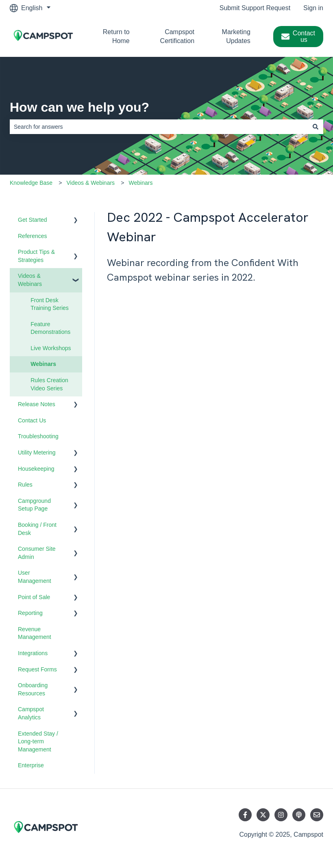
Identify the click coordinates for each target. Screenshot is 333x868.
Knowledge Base (31, 183)
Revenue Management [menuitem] (35, 633)
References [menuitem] (33, 236)
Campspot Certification (177, 36)
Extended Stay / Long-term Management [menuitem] (38, 741)
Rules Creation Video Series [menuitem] (49, 384)
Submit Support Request (255, 8)
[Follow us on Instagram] (281, 815)
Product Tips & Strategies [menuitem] (36, 256)
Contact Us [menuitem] (32, 420)
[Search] (316, 127)
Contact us (298, 36)
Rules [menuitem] (25, 485)
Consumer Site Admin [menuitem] (37, 553)
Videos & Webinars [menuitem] (30, 280)
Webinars (141, 183)
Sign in (313, 8)
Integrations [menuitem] (33, 653)
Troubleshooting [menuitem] (38, 436)
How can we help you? (79, 107)
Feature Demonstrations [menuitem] (50, 328)
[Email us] (317, 815)
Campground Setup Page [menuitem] (34, 505)
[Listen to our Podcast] (299, 815)
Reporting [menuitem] (30, 613)
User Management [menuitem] (35, 577)
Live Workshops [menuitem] (51, 348)
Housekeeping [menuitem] (36, 469)
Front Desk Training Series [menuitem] (50, 304)
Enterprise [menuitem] (31, 765)
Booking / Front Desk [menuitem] (37, 529)
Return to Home (116, 36)
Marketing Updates (236, 36)
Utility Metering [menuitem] (37, 452)
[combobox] (159, 127)
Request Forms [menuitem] (37, 669)
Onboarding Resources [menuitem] (33, 689)
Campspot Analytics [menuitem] (31, 713)
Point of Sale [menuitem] (34, 597)
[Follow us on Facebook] (245, 815)
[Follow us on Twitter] (263, 815)
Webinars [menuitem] (43, 364)
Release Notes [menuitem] (37, 404)
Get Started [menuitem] (33, 220)
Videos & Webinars (91, 183)
